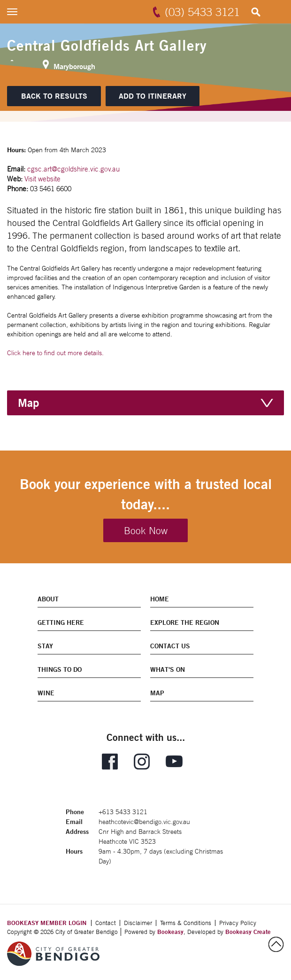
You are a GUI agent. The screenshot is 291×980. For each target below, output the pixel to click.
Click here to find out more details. (55, 353)
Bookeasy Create (248, 932)
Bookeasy (170, 932)
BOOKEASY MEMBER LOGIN (47, 923)
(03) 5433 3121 (202, 12)
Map (28, 403)
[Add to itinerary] (153, 96)
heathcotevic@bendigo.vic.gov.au (144, 822)
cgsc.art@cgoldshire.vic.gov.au (73, 169)
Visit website (42, 179)
